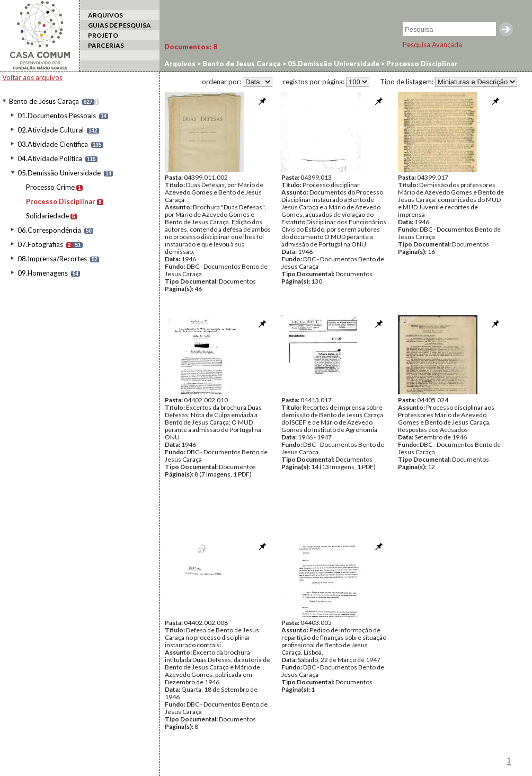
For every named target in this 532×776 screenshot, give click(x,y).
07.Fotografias (40, 244)
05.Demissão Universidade (59, 173)
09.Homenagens (43, 273)
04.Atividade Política (50, 158)
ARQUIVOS (105, 15)
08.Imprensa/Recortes (52, 259)
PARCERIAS (106, 45)
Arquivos (180, 64)
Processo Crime (50, 187)
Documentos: (191, 47)
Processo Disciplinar (61, 201)
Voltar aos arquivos (32, 77)
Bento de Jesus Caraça (44, 101)
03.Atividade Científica (53, 144)
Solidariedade (47, 216)
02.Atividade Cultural (51, 130)
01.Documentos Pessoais (57, 116)
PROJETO (103, 35)
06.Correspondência (49, 230)
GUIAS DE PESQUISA (119, 25)
